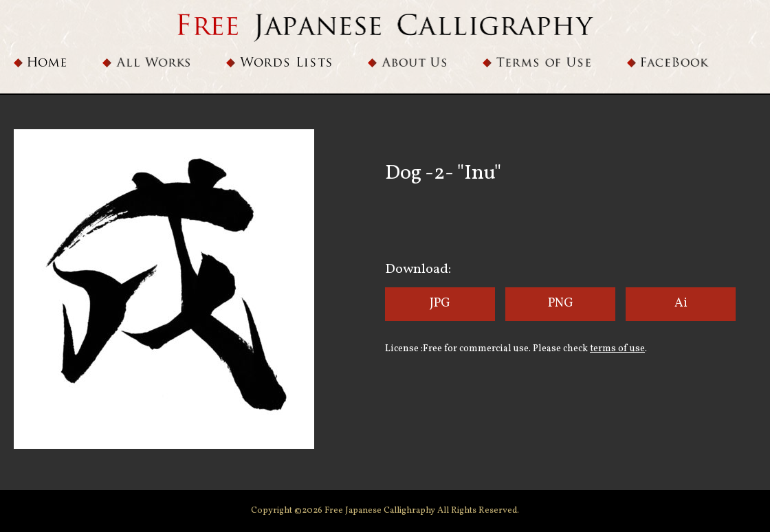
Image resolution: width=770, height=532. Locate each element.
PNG (561, 303)
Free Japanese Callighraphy (381, 511)
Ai (681, 303)
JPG (440, 303)
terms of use (617, 349)
